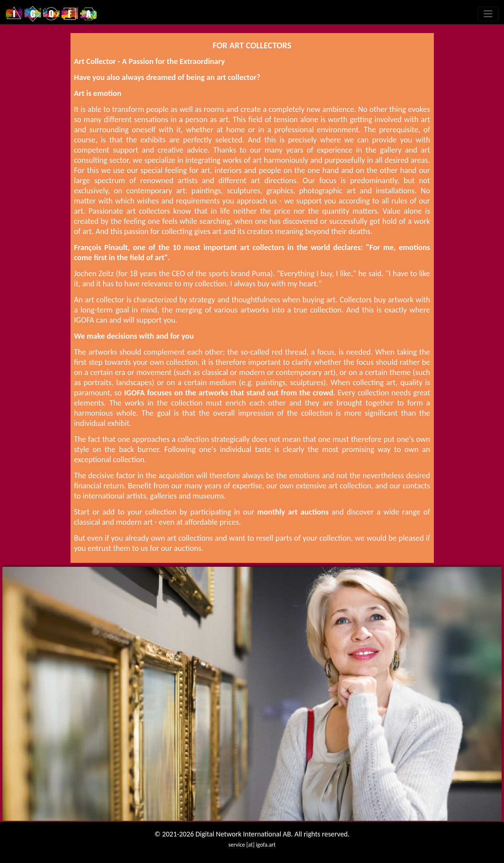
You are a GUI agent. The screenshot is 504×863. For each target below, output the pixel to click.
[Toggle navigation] (488, 14)
